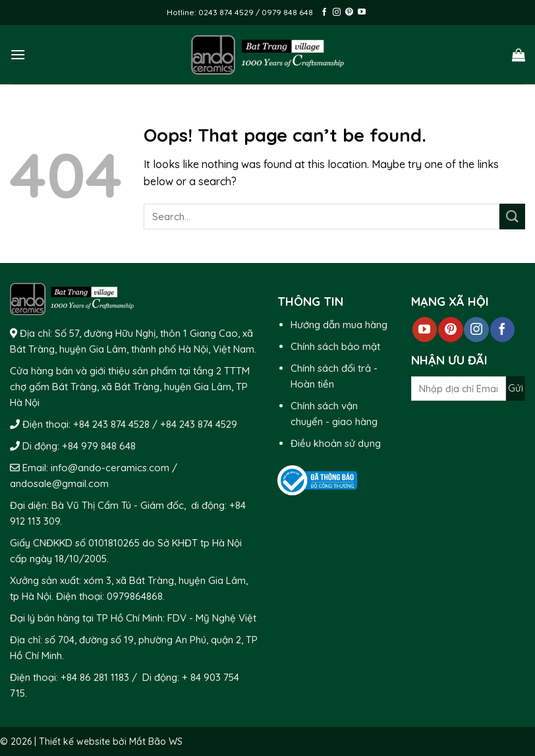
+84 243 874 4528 (111, 424)
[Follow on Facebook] (324, 13)
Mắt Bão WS (156, 741)
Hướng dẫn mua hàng (339, 325)
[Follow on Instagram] (337, 13)
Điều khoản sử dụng (336, 443)
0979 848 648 (287, 12)
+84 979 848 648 (99, 446)
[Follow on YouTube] (362, 13)
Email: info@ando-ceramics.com (96, 468)
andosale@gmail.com (59, 483)
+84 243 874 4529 (199, 424)
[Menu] (18, 54)
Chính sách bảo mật (335, 346)
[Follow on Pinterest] (349, 13)
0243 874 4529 (227, 12)
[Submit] (512, 217)
